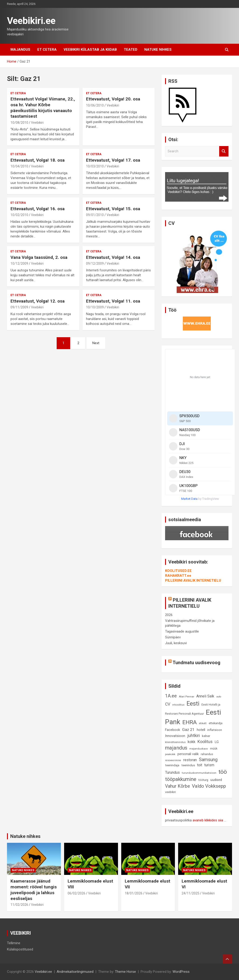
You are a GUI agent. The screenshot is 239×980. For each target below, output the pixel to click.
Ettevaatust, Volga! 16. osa (38, 209)
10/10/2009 (95, 307)
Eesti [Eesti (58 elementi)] (193, 703)
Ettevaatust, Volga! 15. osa (113, 209)
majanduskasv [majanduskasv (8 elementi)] (199, 749)
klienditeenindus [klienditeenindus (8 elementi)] (175, 742)
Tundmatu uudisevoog (196, 663)
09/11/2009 (19, 307)
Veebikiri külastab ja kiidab (90, 50)
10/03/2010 (95, 166)
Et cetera (47, 50)
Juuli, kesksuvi (176, 643)
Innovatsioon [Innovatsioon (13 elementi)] (175, 736)
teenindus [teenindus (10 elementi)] (188, 765)
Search (224, 151)
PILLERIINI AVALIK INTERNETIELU (193, 580)
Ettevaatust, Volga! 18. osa (38, 160)
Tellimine (14, 943)
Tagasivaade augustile (182, 631)
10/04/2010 (19, 166)
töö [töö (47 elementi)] (223, 772)
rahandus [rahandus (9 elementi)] (207, 754)
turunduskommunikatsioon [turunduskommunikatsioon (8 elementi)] (199, 773)
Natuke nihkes (158, 50)
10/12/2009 (19, 263)
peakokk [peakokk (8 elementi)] (170, 754)
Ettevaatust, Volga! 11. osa (113, 301)
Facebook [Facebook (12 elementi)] (173, 730)
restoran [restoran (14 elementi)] (190, 760)
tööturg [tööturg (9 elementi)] (203, 780)
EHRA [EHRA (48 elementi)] (190, 722)
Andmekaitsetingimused (75, 972)
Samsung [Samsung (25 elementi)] (208, 760)
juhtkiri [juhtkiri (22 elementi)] (194, 736)
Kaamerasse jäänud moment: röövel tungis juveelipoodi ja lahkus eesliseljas (34, 890)
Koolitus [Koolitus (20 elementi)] (205, 742)
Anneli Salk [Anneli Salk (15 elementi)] (205, 696)
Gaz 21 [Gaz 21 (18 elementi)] (188, 730)
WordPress (181, 972)
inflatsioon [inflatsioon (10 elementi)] (215, 730)
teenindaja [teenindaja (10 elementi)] (172, 765)
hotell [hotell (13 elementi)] (201, 730)
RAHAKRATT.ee (178, 576)
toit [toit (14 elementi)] (200, 765)
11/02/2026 (19, 905)
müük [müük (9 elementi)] (214, 748)
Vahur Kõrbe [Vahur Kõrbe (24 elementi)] (177, 786)
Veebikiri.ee (31, 21)
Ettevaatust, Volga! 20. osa (113, 99)
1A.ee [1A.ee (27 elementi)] (171, 696)
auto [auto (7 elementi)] (219, 697)
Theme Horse (125, 972)
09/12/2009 (95, 263)
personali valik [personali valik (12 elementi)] (188, 754)
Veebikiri (37, 123)
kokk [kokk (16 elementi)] (192, 742)
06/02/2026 (76, 893)
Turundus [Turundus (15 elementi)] (172, 772)
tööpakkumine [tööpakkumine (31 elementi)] (181, 779)
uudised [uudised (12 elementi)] (216, 780)
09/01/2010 (95, 215)
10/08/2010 (19, 123)
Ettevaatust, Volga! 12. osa (38, 301)
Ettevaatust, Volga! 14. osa (113, 257)
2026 (169, 615)
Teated (131, 50)
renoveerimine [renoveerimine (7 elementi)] (173, 760)
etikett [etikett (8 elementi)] (203, 723)
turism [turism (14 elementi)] (209, 765)
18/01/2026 (134, 893)
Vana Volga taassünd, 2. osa (39, 257)
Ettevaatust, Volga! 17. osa (113, 160)
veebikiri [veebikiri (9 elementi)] (170, 792)
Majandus (20, 50)
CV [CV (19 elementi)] (168, 704)
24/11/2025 (191, 893)
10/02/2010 (19, 215)
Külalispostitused (20, 949)
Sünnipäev (173, 637)
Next (96, 343)
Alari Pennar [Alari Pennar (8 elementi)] (187, 697)
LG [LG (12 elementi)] (217, 742)
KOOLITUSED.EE (178, 571)
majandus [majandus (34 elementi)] (176, 748)
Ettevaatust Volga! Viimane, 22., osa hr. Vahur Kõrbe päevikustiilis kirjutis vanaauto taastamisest (43, 108)
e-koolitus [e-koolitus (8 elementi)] (178, 705)
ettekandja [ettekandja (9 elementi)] (216, 723)
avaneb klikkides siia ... (209, 820)
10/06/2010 (95, 105)
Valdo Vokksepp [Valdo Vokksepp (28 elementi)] (209, 786)
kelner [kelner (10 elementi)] (206, 736)
